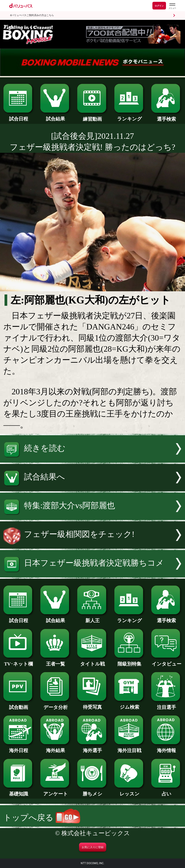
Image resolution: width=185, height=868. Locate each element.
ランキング (130, 116)
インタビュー (166, 662)
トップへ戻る (42, 818)
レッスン (130, 792)
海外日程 (19, 748)
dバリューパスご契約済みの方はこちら (32, 15)
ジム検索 (130, 705)
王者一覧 (55, 662)
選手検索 (166, 117)
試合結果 (55, 116)
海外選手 (92, 748)
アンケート (55, 792)
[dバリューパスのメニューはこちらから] (172, 6)
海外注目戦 (130, 748)
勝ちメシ (92, 792)
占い (166, 792)
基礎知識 (19, 792)
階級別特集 (130, 662)
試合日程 (19, 116)
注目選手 (166, 705)
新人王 (92, 618)
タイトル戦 (92, 662)
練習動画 (92, 117)
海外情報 (166, 748)
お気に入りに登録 (93, 847)
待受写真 (92, 705)
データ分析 (55, 705)
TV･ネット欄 (19, 662)
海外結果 (55, 748)
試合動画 (19, 705)
